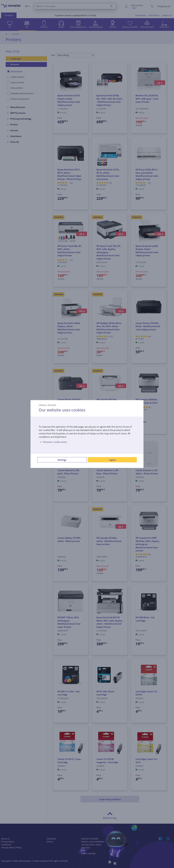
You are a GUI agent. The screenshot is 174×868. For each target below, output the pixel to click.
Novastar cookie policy (53, 442)
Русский (52, 405)
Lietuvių (42, 405)
